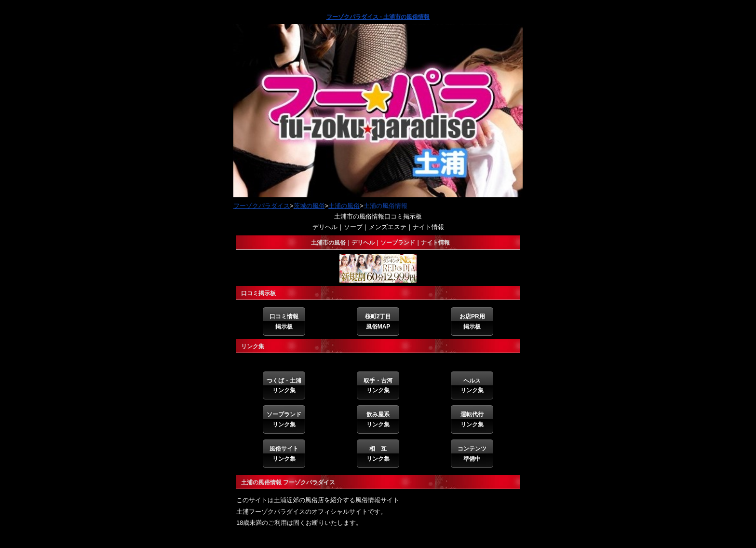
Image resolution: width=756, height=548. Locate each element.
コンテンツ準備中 (472, 453)
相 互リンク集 (378, 453)
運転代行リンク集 (472, 419)
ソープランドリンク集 (284, 419)
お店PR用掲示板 (472, 321)
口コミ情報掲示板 (284, 321)
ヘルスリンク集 (472, 385)
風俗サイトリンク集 (284, 453)
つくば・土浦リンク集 (284, 385)
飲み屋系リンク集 (378, 419)
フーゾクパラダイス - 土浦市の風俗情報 (378, 17)
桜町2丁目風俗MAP (378, 321)
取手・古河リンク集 (378, 385)
